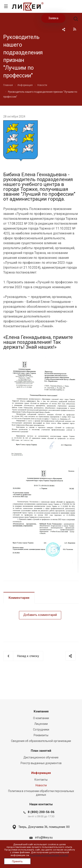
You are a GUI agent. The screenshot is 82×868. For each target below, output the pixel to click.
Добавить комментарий (40, 615)
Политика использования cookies (49, 855)
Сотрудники (41, 730)
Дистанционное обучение (41, 757)
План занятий (41, 751)
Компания (41, 711)
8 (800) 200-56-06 (41, 812)
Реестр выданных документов (41, 763)
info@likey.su (44, 837)
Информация (41, 773)
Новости (41, 785)
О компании (41, 718)
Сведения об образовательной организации (41, 741)
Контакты (41, 780)
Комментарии (19, 598)
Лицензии (41, 724)
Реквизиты (41, 735)
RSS (75, 29)
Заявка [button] (53, 18)
